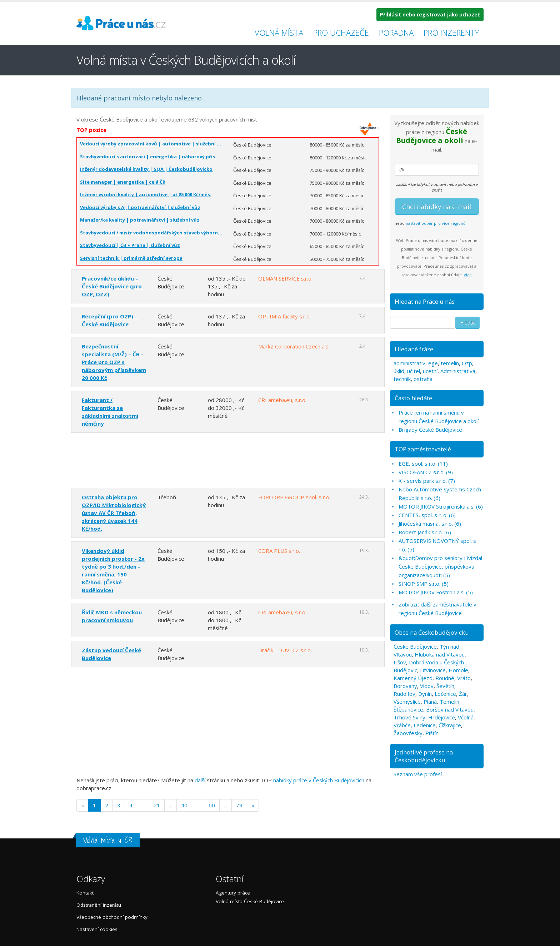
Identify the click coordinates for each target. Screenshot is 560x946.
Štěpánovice (408, 709)
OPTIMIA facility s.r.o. (284, 316)
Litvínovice (433, 670)
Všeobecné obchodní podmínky (112, 917)
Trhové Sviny (409, 717)
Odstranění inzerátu (99, 905)
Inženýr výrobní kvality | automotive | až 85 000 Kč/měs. (146, 194)
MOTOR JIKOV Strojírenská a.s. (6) (441, 506)
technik (402, 379)
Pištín (432, 733)
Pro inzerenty (451, 33)
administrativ (409, 363)
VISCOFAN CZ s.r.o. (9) (426, 472)
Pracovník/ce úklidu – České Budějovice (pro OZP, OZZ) (112, 286)
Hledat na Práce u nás (425, 301)
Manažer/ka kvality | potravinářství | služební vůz (140, 220)
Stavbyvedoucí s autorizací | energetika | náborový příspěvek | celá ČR (151, 157)
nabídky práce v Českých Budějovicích (319, 780)
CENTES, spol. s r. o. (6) (427, 515)
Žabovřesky (408, 733)
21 (157, 805)
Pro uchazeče (341, 33)
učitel (414, 371)
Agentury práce (233, 893)
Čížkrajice (450, 725)
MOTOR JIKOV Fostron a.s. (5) (436, 592)
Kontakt (85, 893)
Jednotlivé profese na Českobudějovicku (424, 756)
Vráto (464, 678)
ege (433, 363)
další (200, 780)
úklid (399, 371)
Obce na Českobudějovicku (432, 632)
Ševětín (445, 686)
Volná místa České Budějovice (250, 901)
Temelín (449, 702)
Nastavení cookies (97, 929)
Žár (463, 694)
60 (212, 805)
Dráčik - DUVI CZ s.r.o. (285, 650)
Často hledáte (413, 398)
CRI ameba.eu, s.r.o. (282, 400)
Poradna (396, 33)
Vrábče (402, 725)
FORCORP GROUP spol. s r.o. (294, 497)
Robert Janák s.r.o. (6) (425, 532)
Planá (430, 702)
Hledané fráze (414, 349)
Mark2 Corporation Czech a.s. (294, 346)
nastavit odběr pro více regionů (436, 223)
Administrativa (458, 371)
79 (239, 805)
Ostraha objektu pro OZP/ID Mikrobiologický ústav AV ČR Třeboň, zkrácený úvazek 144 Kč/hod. (114, 513)
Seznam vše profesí (418, 774)
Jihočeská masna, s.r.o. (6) (430, 524)
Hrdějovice (442, 717)
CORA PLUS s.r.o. (279, 551)
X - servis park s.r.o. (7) (427, 481)
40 (184, 805)
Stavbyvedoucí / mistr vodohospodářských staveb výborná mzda (151, 233)
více (468, 275)
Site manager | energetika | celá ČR (123, 182)
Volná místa (279, 33)
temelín (450, 363)
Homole (458, 670)
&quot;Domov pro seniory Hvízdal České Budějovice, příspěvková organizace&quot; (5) (440, 566)
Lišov (400, 662)
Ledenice (425, 725)
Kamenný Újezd (413, 678)
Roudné (445, 678)
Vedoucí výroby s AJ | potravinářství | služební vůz (140, 207)
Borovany (405, 686)
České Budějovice (415, 647)
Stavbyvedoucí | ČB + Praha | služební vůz (130, 245)
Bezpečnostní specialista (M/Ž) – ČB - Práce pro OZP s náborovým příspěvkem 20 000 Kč (114, 362)
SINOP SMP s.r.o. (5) (424, 584)
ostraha (423, 379)
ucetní (430, 371)
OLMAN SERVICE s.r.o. (285, 278)
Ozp (467, 363)
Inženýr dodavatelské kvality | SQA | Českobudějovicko (146, 169)
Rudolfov (404, 694)
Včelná (466, 717)
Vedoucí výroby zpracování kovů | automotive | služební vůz (151, 144)
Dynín (425, 694)
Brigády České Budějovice (430, 430)
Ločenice (445, 694)
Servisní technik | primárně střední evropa (131, 258)
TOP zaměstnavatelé (423, 449)
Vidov (427, 686)
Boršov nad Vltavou (450, 709)
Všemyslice (407, 702)
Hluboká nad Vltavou (440, 654)
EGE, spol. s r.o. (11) (423, 464)
